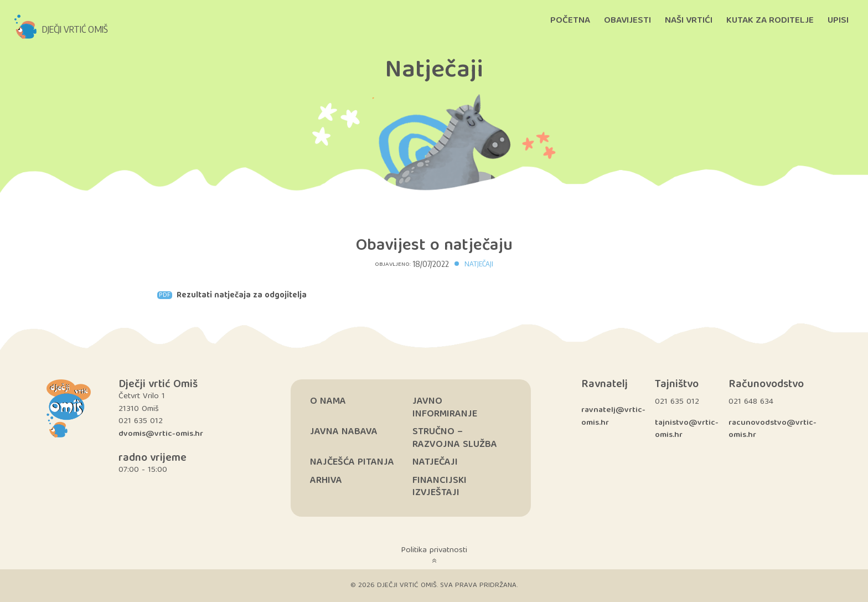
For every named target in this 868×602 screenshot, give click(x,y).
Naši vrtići (689, 21)
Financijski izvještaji (440, 487)
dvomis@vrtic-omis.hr (161, 434)
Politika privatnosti (434, 550)
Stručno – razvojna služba (455, 439)
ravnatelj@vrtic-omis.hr (613, 417)
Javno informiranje (445, 408)
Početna (570, 21)
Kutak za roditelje (770, 21)
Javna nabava (344, 432)
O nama (328, 402)
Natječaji (479, 264)
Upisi (838, 21)
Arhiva (326, 481)
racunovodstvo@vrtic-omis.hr (773, 429)
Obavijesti (627, 21)
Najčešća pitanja (352, 463)
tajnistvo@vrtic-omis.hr (687, 429)
